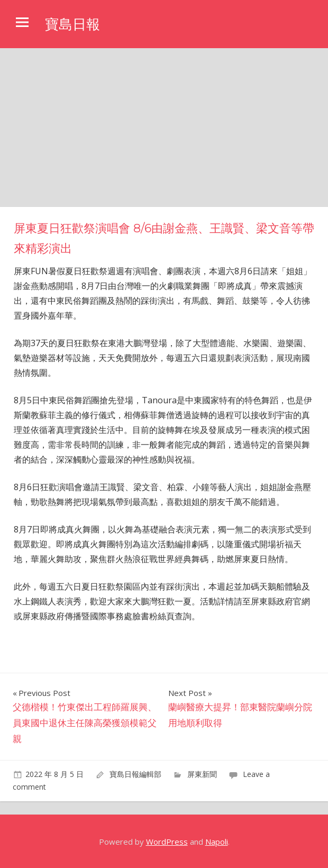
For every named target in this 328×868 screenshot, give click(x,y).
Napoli (217, 842)
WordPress (167, 842)
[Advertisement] (164, 128)
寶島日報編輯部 (135, 774)
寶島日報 (75, 24)
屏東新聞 (202, 774)
